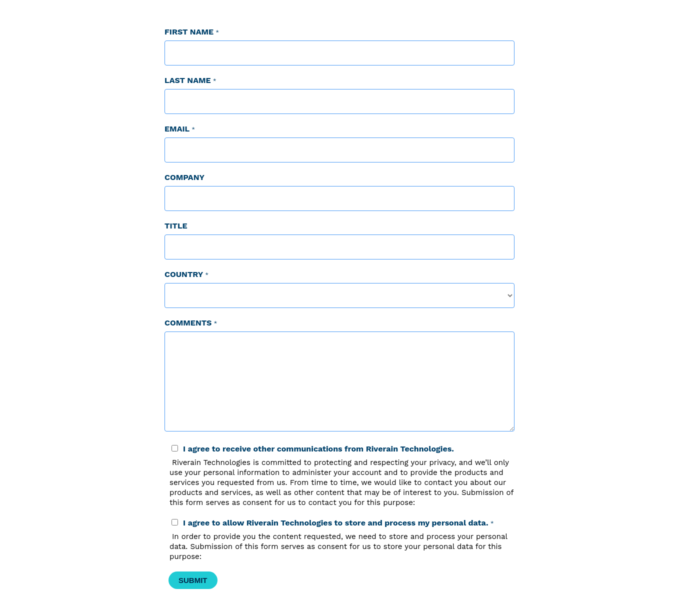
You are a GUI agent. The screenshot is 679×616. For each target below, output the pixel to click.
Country (184, 274)
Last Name (188, 80)
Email (177, 129)
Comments (188, 323)
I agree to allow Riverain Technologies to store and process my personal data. (336, 523)
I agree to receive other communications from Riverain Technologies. (318, 449)
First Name (189, 32)
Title (176, 226)
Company (184, 177)
